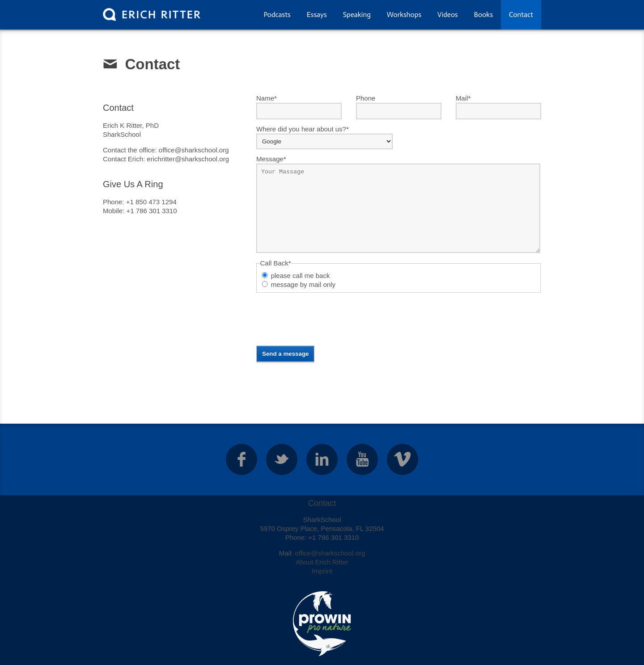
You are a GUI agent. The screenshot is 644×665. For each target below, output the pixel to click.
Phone (366, 98)
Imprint (322, 571)
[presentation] (324, 319)
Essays (317, 15)
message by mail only (303, 284)
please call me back (301, 276)
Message (271, 159)
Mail (463, 98)
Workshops (404, 15)
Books (483, 15)
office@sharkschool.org (330, 553)
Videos (448, 15)
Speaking (357, 15)
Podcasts (277, 15)
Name (267, 98)
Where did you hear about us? (303, 129)
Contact (521, 15)
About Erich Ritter (322, 562)
